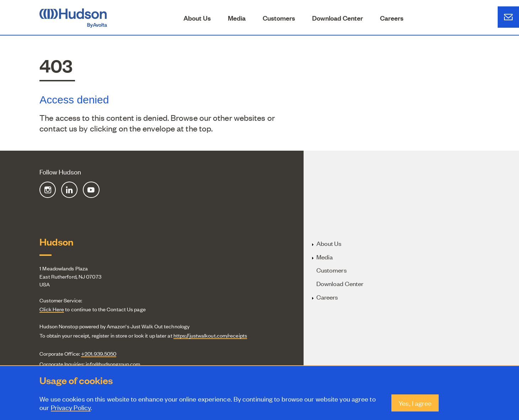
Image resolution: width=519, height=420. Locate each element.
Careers (392, 18)
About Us (197, 18)
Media (237, 18)
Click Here (52, 309)
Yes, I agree (415, 403)
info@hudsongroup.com (113, 364)
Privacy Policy (71, 408)
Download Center (338, 18)
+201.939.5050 (99, 353)
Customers (279, 18)
